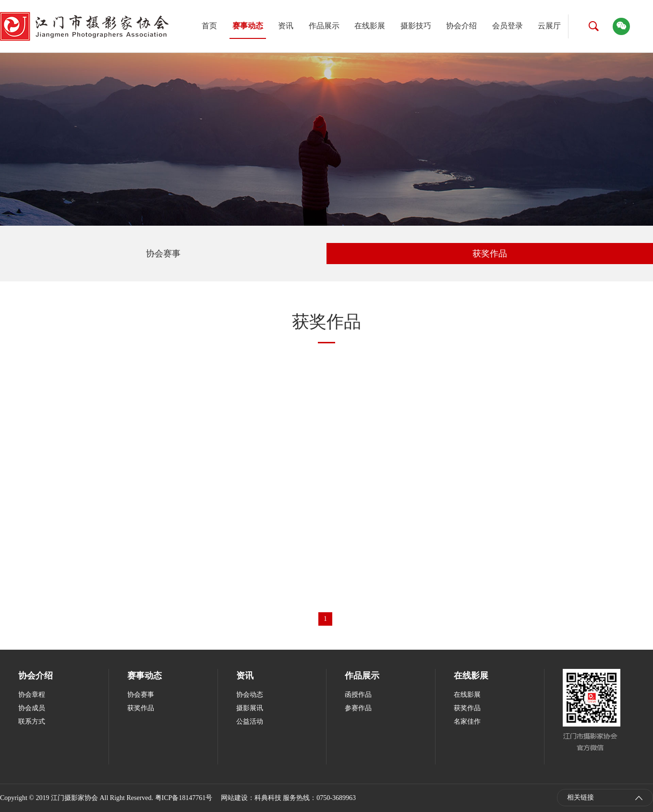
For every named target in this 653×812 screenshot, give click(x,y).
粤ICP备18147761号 (184, 798)
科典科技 (268, 798)
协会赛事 (163, 254)
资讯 (286, 26)
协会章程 (32, 695)
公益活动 (250, 721)
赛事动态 (248, 26)
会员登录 (508, 26)
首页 (209, 26)
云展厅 (549, 26)
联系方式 (32, 721)
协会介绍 (461, 26)
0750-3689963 (336, 798)
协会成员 (32, 708)
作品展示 (324, 26)
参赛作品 (358, 708)
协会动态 (250, 695)
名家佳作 (467, 721)
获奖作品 (490, 254)
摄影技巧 (416, 26)
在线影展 (370, 26)
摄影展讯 (250, 708)
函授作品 (358, 695)
